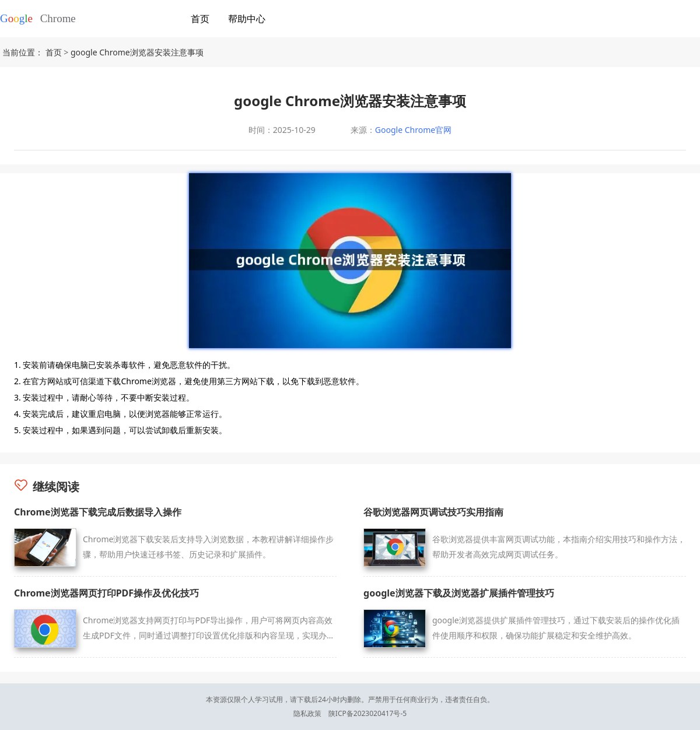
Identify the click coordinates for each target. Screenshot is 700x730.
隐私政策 (307, 713)
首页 (200, 19)
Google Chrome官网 (413, 130)
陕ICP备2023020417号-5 (367, 713)
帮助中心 (247, 19)
